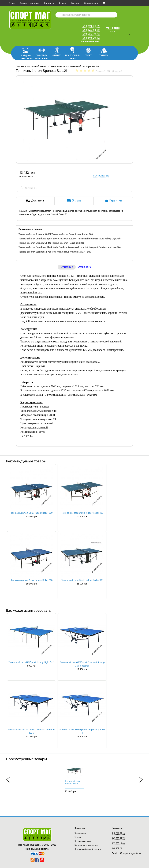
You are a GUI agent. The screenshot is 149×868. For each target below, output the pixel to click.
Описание (67, 267)
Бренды (75, 3)
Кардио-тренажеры (26, 57)
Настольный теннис (72, 57)
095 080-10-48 (91, 34)
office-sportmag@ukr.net (130, 853)
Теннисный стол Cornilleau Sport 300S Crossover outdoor (47, 239)
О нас (12, 3)
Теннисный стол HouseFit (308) (68, 243)
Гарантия (113, 200)
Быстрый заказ (101, 176)
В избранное (28, 188)
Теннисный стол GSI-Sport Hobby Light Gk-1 (100, 239)
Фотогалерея (91, 3)
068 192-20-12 (91, 38)
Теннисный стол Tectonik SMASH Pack (71, 252)
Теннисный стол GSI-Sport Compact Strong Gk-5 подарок (82, 664)
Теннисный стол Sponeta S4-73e (35, 252)
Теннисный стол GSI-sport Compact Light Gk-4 (82, 731)
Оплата (74, 200)
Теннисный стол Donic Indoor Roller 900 (82, 580)
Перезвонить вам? (90, 41)
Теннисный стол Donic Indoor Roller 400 (82, 513)
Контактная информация (86, 845)
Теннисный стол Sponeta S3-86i (35, 234)
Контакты (49, 3)
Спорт (88, 55)
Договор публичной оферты (88, 849)
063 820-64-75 (91, 30)
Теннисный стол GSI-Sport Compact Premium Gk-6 (32, 731)
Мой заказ (113, 28)
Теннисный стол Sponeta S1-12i (72, 782)
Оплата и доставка (29, 3)
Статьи (63, 3)
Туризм (104, 55)
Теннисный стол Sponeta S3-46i (35, 243)
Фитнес (57, 55)
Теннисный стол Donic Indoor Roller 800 (72, 234)
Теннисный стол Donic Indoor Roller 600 (32, 580)
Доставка (35, 200)
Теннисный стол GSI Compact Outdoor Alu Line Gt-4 (94, 247)
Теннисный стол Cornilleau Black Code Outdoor (43, 247)
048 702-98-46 (91, 26)
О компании (80, 833)
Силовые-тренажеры (41, 57)
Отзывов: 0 (84, 267)
